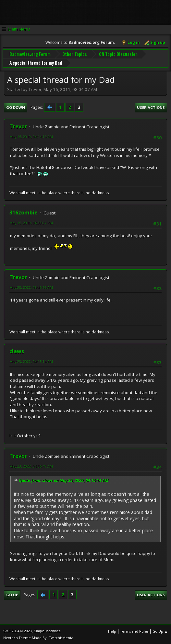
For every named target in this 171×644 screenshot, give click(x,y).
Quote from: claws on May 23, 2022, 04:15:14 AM (64, 480)
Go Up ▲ (160, 631)
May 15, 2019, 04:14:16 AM (31, 136)
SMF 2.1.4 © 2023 (18, 631)
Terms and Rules (134, 631)
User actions (151, 107)
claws (17, 351)
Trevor (18, 126)
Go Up (12, 594)
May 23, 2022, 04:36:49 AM (31, 466)
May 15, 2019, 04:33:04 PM (31, 222)
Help (112, 631)
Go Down (16, 107)
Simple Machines (47, 631)
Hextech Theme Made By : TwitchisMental (39, 637)
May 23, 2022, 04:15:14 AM (31, 361)
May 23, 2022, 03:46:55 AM (31, 287)
